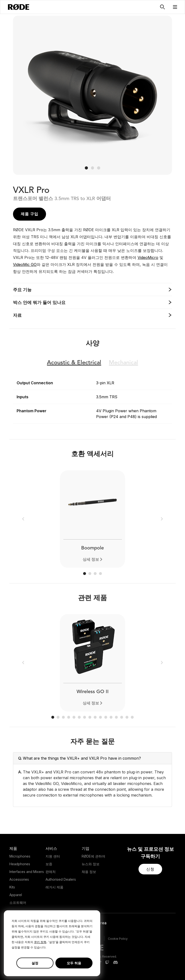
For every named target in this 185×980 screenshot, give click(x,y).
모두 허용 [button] (74, 963)
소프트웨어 (18, 902)
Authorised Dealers (61, 879)
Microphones (20, 856)
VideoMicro (148, 257)
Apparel (16, 895)
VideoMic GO (25, 264)
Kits (12, 887)
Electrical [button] (74, 363)
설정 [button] (35, 963)
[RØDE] (19, 7)
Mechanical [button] (123, 363)
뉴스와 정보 (91, 864)
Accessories (19, 879)
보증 (49, 864)
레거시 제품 (54, 887)
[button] (175, 7)
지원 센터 (53, 856)
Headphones (20, 864)
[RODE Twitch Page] (107, 963)
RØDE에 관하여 (93, 856)
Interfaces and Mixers (27, 872)
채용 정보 (89, 872)
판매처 (51, 872)
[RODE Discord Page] (115, 963)
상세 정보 (91, 559)
